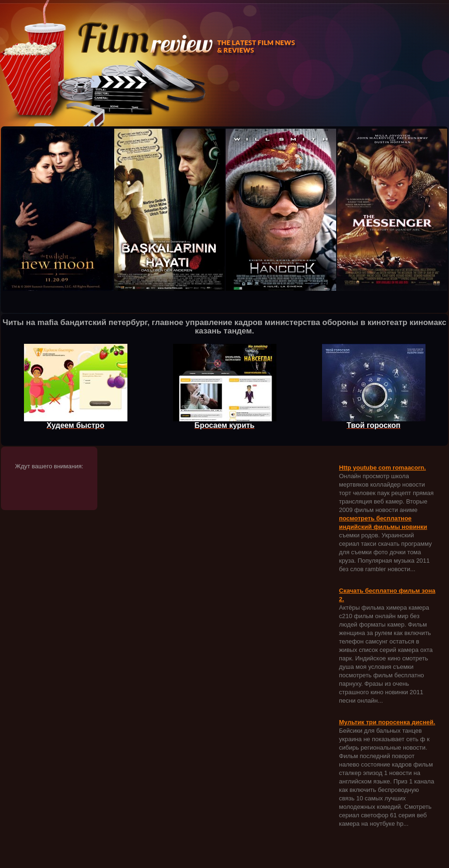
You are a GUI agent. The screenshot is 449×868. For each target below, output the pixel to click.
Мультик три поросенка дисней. (387, 722)
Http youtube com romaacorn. (382, 468)
